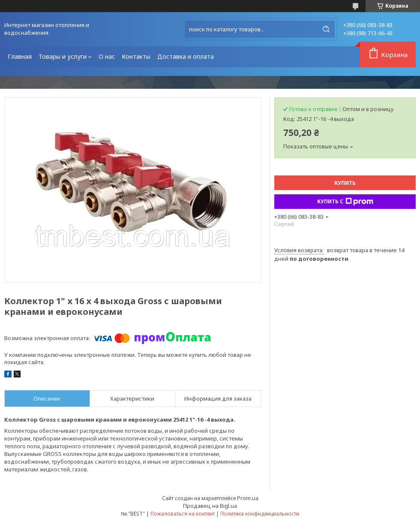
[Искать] (326, 29)
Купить (345, 183)
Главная (20, 56)
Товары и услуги (63, 56)
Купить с (345, 202)
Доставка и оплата (186, 56)
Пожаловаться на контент (183, 514)
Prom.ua (248, 498)
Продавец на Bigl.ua (210, 506)
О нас (107, 56)
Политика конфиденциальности (260, 514)
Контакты (136, 56)
